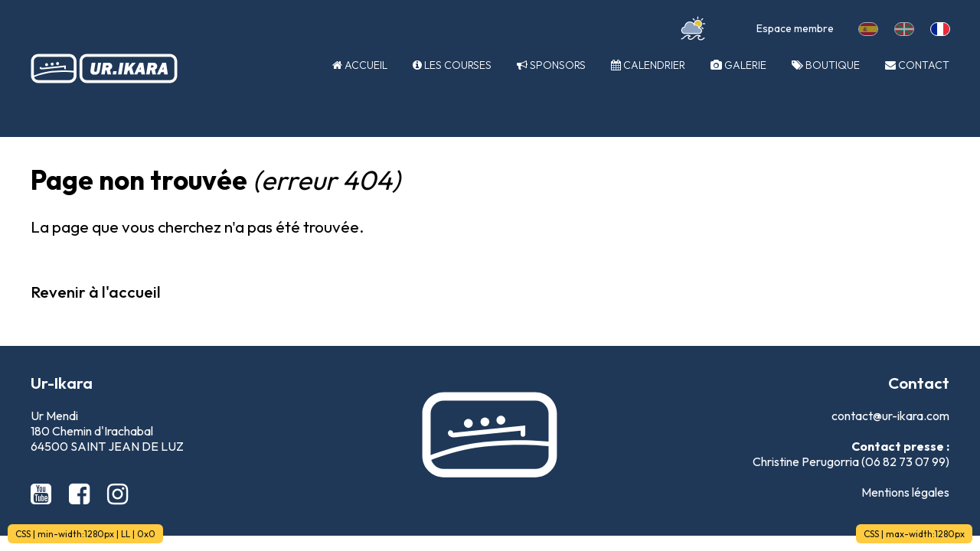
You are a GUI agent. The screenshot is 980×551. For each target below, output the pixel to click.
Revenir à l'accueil (96, 292)
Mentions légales (905, 492)
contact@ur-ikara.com (890, 416)
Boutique (826, 65)
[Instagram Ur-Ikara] (118, 494)
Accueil (360, 65)
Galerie (738, 65)
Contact (917, 65)
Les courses (452, 65)
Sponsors (551, 65)
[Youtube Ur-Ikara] (44, 494)
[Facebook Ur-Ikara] (82, 494)
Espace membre (795, 28)
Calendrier (648, 65)
